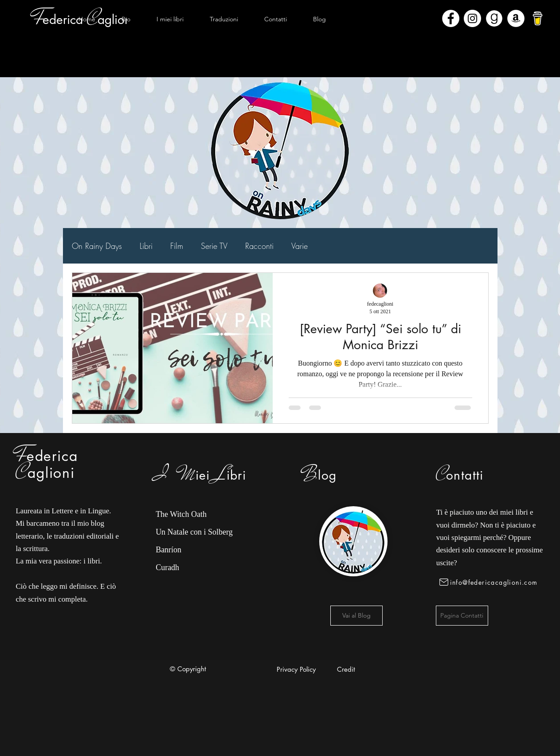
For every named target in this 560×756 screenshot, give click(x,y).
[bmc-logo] (538, 18)
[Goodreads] (494, 18)
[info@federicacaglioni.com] (490, 582)
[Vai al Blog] (356, 616)
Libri (146, 246)
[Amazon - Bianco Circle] (516, 18)
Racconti (259, 246)
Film (177, 246)
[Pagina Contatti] (462, 616)
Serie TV (214, 246)
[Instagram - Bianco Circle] (472, 18)
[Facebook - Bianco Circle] (451, 18)
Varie (300, 246)
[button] (170, 19)
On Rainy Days (97, 246)
